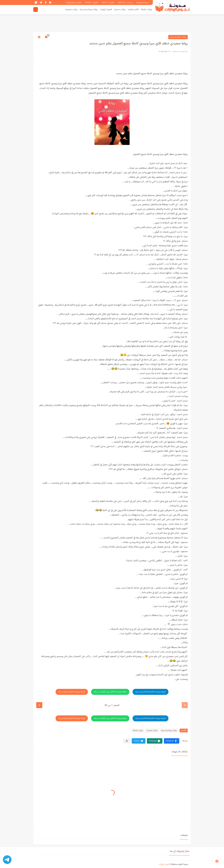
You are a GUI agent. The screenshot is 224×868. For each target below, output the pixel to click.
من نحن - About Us (125, 3)
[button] (172, 741)
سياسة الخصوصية (143, 3)
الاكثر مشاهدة (133, 9)
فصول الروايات (106, 9)
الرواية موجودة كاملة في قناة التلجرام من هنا (150, 692)
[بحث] (36, 9)
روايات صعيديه (71, 9)
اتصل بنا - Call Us (108, 3)
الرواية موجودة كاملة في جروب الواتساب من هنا (110, 692)
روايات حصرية (120, 9)
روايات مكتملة (146, 9)
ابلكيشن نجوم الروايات (73, 3)
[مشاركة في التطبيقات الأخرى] (127, 741)
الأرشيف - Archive (91, 3)
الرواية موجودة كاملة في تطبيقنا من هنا (72, 692)
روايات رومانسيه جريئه (89, 9)
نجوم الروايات (164, 864)
